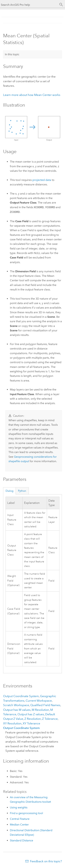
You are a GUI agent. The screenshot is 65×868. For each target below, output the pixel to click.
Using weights (19, 807)
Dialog (9, 491)
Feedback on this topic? (46, 861)
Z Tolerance (50, 719)
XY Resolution (12, 723)
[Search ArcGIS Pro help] (29, 5)
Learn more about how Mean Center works (32, 95)
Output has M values (17, 710)
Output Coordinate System (21, 696)
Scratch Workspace (16, 705)
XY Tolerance (31, 723)
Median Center (19, 825)
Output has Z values (31, 714)
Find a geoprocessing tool (26, 813)
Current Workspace (39, 701)
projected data (42, 180)
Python (22, 491)
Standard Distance (21, 840)
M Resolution (40, 710)
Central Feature (20, 819)
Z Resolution (33, 719)
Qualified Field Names (45, 705)
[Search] (61, 5)
